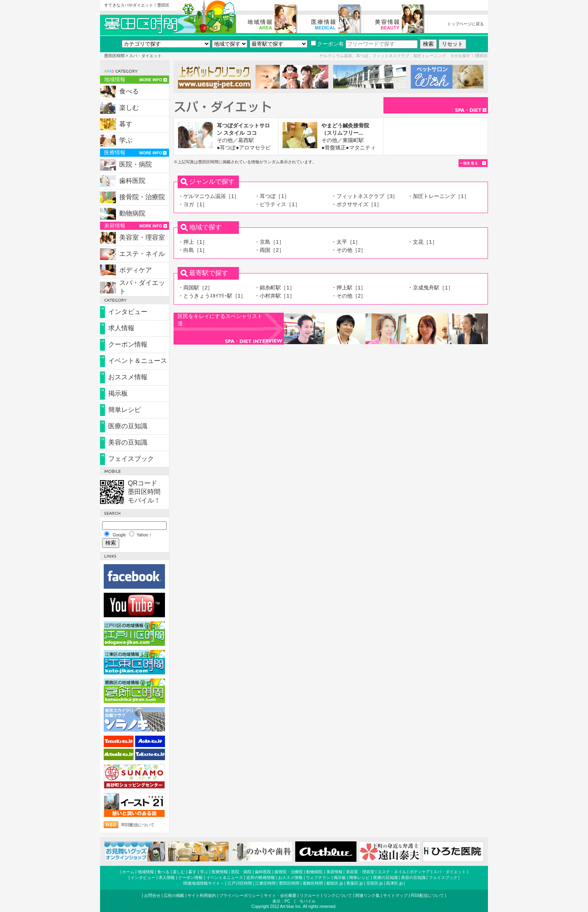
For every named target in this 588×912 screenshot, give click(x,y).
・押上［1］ (193, 242)
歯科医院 (132, 181)
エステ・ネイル (142, 254)
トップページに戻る (465, 24)
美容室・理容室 (142, 237)
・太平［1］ (346, 242)
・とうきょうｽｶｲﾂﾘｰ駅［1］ (212, 296)
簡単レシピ (125, 410)
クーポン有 (327, 44)
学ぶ (126, 140)
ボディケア (136, 270)
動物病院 (132, 213)
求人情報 (121, 328)
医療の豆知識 (128, 426)
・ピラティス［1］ (277, 204)
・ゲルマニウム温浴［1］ (209, 196)
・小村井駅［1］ (274, 296)
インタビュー (128, 312)
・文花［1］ (422, 242)
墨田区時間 (114, 56)
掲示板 (118, 393)
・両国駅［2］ (195, 288)
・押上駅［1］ (349, 288)
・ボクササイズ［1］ (356, 204)
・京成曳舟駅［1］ (430, 288)
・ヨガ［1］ (193, 204)
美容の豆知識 (128, 442)
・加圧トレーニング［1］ (438, 196)
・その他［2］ (349, 250)
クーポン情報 (128, 344)
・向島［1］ (193, 250)
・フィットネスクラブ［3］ (364, 196)
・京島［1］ (269, 242)
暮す (126, 124)
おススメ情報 (128, 377)
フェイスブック (131, 459)
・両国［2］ (269, 250)
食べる (129, 91)
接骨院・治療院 (142, 197)
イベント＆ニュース (138, 361)
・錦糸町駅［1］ (274, 288)
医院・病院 (136, 164)
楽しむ (129, 108)
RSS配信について (138, 825)
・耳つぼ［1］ (272, 196)
